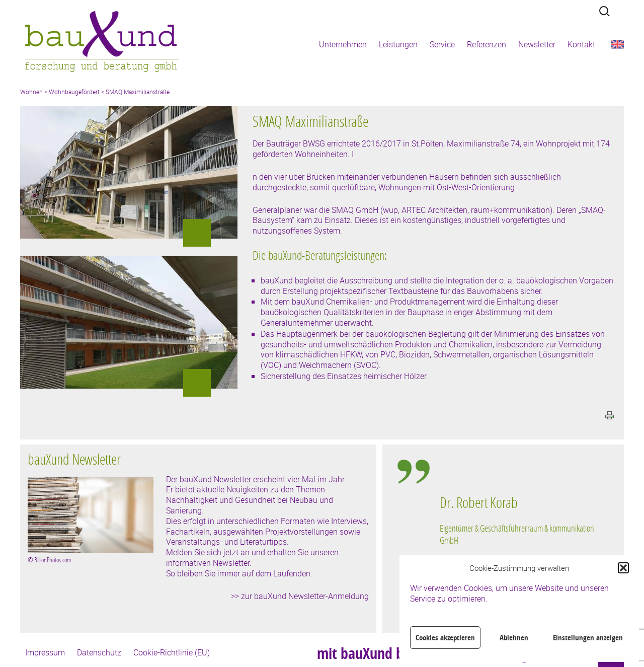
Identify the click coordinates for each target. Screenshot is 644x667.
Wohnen (31, 92)
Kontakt (581, 44)
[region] (520, 546)
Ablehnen (514, 638)
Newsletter (537, 44)
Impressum (45, 652)
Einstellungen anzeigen (588, 638)
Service (442, 44)
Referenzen (487, 44)
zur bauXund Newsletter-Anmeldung (305, 596)
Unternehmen (343, 44)
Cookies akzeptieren (445, 638)
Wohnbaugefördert (74, 92)
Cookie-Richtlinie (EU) (172, 652)
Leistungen (398, 44)
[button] (623, 568)
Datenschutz (99, 652)
